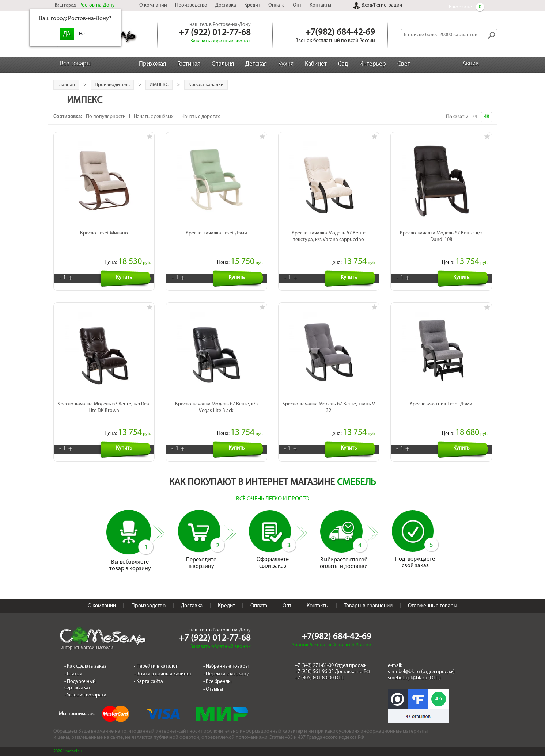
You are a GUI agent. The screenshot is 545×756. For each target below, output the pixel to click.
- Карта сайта (148, 682)
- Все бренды (217, 682)
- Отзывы (213, 689)
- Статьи (73, 674)
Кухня (286, 64)
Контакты (320, 5)
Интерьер (373, 64)
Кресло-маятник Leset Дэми (441, 404)
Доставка (226, 5)
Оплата (277, 5)
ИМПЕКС (159, 85)
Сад (343, 64)
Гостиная (189, 64)
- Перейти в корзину (226, 674)
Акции (471, 64)
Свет (404, 64)
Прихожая (152, 64)
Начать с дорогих (200, 117)
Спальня (223, 64)
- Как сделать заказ (85, 666)
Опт (297, 5)
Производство (191, 5)
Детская (256, 64)
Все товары (75, 64)
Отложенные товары (433, 606)
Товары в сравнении (368, 606)
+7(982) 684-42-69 (340, 33)
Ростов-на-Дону (97, 5)
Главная (66, 85)
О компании (153, 5)
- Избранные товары (226, 666)
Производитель (112, 85)
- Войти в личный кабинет (163, 674)
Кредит (252, 5)
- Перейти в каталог (156, 666)
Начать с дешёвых (154, 117)
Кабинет (316, 64)
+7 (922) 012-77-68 (215, 33)
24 (474, 117)
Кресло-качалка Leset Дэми (216, 233)
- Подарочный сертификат (80, 685)
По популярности (106, 117)
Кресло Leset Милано (104, 233)
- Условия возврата (85, 695)
